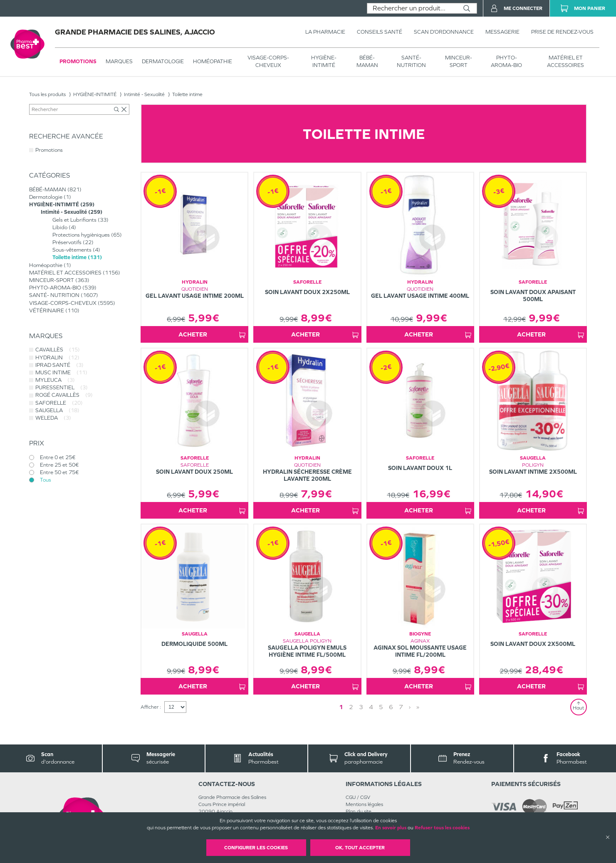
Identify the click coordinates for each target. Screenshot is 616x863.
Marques (119, 61)
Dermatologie (163, 61)
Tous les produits (47, 94)
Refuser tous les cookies (442, 828)
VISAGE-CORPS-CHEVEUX (268, 61)
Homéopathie (213, 61)
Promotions (78, 61)
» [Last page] (418, 707)
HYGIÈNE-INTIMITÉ (324, 61)
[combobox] (412, 8)
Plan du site (359, 811)
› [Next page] (410, 707)
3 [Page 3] (361, 707)
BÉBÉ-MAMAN (367, 61)
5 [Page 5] (381, 707)
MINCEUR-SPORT (459, 61)
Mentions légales (364, 804)
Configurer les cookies (256, 848)
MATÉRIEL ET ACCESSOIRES (565, 61)
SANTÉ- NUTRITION (411, 61)
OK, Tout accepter (360, 848)
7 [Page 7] (401, 707)
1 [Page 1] (341, 707)
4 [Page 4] (371, 707)
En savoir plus (391, 828)
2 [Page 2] (351, 707)
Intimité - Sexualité (144, 94)
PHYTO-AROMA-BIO (506, 61)
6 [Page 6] (391, 707)
